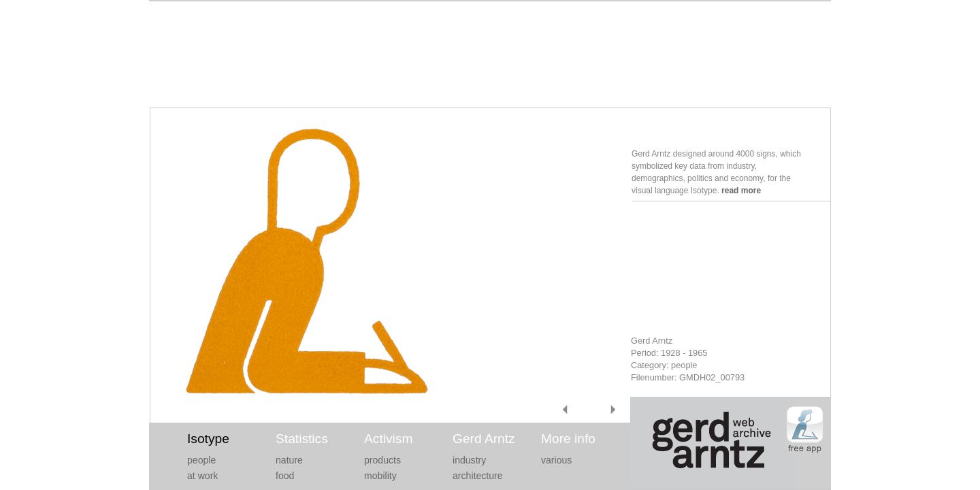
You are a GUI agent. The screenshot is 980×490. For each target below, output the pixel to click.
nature (289, 460)
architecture (478, 476)
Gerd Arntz (484, 439)
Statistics (302, 439)
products (382, 460)
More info (568, 439)
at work (202, 476)
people (201, 460)
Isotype (208, 439)
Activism (388, 439)
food (285, 476)
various (556, 460)
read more (741, 191)
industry (469, 460)
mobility (380, 476)
